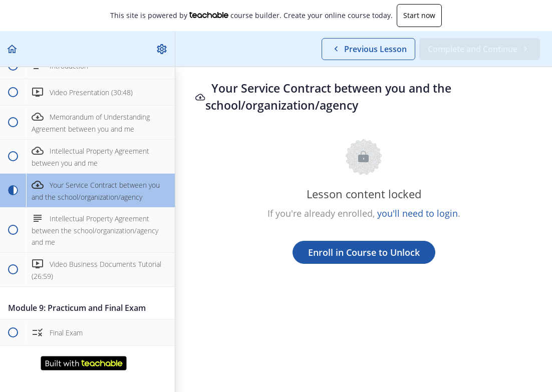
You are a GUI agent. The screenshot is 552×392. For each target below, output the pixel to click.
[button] (13, 49)
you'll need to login (418, 213)
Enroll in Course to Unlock (364, 252)
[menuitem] (162, 49)
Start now (419, 15)
